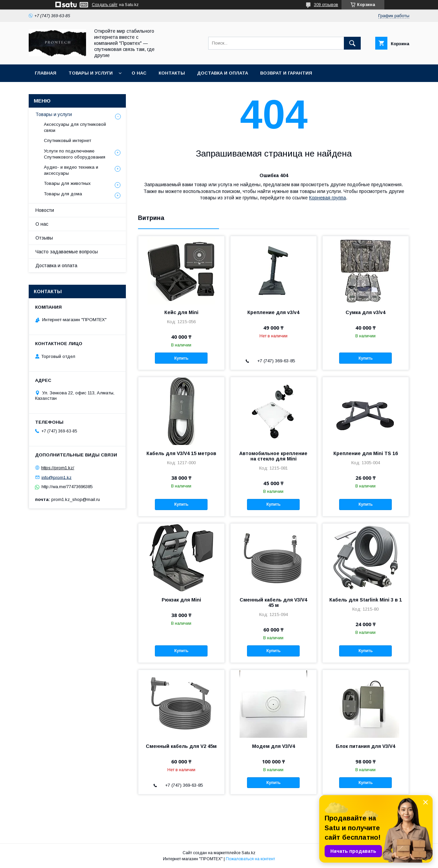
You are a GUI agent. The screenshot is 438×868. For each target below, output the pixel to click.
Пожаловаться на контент (250, 859)
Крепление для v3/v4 (273, 312)
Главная (46, 73)
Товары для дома (63, 194)
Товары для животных (67, 183)
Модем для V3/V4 (273, 746)
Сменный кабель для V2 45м (181, 746)
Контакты (172, 73)
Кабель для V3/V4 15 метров (181, 453)
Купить (181, 358)
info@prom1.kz (57, 477)
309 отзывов (326, 5)
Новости (45, 210)
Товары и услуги (91, 73)
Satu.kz (249, 853)
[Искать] (352, 43)
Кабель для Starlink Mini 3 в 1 (366, 600)
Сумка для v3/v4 (365, 312)
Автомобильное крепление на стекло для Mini (273, 456)
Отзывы (44, 238)
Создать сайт (105, 5)
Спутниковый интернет (67, 141)
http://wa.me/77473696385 (67, 487)
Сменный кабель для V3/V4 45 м (273, 603)
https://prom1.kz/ (58, 468)
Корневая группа (327, 198)
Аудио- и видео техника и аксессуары (71, 170)
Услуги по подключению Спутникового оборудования (75, 154)
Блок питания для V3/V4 (365, 746)
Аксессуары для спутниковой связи (75, 127)
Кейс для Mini (181, 312)
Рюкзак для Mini (181, 600)
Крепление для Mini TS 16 (366, 453)
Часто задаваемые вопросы (67, 252)
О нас (139, 73)
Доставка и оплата (223, 73)
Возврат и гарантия (286, 73)
